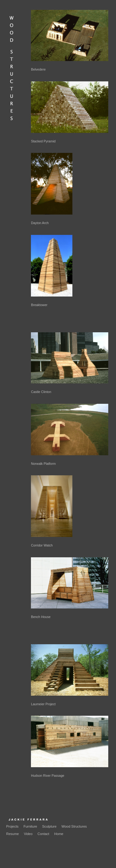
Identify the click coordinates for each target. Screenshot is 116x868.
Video (28, 834)
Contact (43, 834)
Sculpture (49, 826)
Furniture (30, 826)
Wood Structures (74, 826)
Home (59, 834)
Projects (12, 826)
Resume (13, 834)
